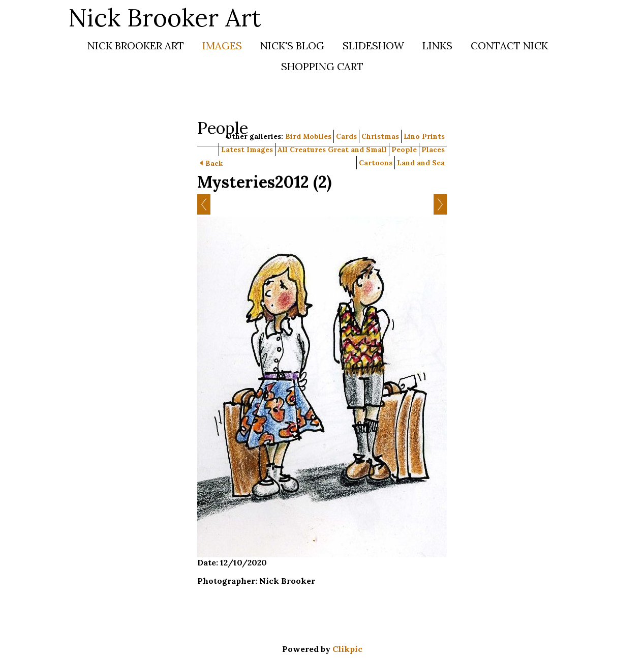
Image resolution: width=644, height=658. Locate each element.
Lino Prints (424, 136)
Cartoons (376, 163)
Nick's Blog (292, 46)
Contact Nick (509, 46)
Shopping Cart (322, 66)
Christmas (380, 136)
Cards (346, 136)
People (404, 149)
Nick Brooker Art (165, 18)
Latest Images (247, 149)
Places (433, 149)
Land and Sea (421, 163)
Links (437, 46)
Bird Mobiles (308, 136)
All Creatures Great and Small (332, 149)
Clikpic (347, 649)
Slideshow (373, 46)
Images (222, 46)
